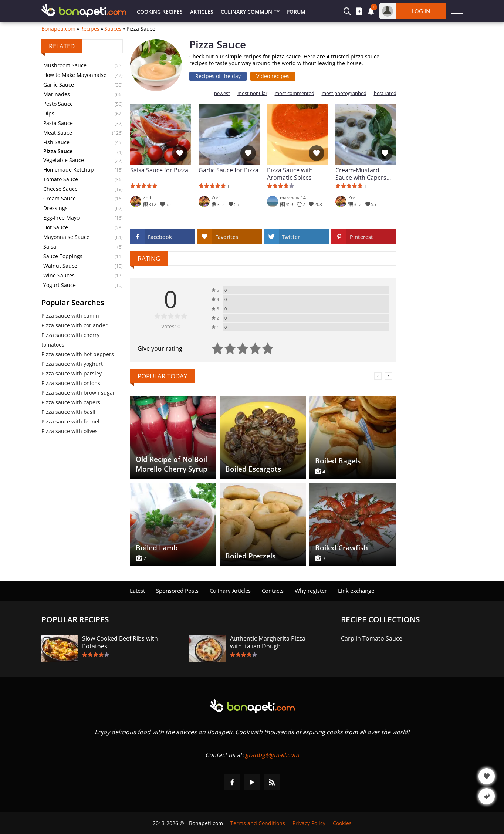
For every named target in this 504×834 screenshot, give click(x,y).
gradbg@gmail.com (272, 755)
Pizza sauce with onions (71, 383)
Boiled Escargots (253, 469)
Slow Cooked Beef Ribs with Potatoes (120, 642)
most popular (252, 93)
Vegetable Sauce (64, 160)
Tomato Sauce (61, 179)
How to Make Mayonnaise (75, 75)
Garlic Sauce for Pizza (229, 170)
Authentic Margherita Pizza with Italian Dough (268, 642)
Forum (296, 12)
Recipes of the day (218, 76)
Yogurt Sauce (60, 285)
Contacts (273, 591)
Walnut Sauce (60, 266)
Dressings (55, 208)
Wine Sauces (59, 275)
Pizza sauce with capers (71, 402)
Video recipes (273, 76)
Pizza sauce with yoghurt (72, 364)
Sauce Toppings (63, 256)
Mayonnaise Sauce (66, 237)
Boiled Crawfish (341, 548)
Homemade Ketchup (69, 170)
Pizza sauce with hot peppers (78, 354)
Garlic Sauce (59, 85)
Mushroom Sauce (65, 65)
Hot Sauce (56, 227)
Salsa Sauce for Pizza (159, 170)
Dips (49, 113)
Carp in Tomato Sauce (372, 639)
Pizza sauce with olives (70, 431)
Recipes (90, 29)
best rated (385, 93)
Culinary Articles (230, 591)
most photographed (344, 93)
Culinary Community (250, 12)
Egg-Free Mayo (61, 218)
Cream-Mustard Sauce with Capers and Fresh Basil (361, 174)
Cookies (342, 823)
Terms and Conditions (258, 823)
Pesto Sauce (58, 104)
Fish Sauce (56, 142)
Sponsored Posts (177, 591)
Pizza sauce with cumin (70, 316)
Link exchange (356, 591)
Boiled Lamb (157, 548)
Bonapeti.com (58, 29)
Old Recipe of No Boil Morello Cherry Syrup (172, 464)
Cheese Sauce (60, 189)
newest (222, 93)
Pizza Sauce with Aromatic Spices (290, 174)
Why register (311, 591)
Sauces (113, 29)
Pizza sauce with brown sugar (78, 393)
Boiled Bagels (338, 461)
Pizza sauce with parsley (72, 373)
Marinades (57, 94)
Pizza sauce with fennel (70, 421)
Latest (137, 591)
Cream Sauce (60, 198)
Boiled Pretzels (250, 556)
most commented (295, 93)
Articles (202, 12)
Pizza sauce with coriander (75, 325)
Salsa (50, 247)
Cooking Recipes (160, 12)
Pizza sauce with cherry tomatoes (70, 340)
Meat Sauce (58, 133)
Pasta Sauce (58, 123)
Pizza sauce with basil (68, 412)
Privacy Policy (309, 823)
